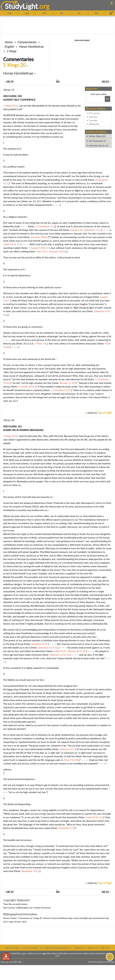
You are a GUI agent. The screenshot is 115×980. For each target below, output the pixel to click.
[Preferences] (111, 13)
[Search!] (108, 99)
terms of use (12, 948)
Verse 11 (9, 90)
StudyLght (21, 6)
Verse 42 (9, 420)
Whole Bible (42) (97, 136)
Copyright (93, 120)
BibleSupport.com (25, 908)
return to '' (100, 413)
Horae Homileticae (31, 46)
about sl (92, 948)
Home (8, 42)
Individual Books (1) (98, 146)
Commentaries (27, 42)
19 (10, 82)
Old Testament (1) (97, 141)
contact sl (78, 948)
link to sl (105, 948)
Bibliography (94, 124)
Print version (94, 113)
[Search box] (95, 99)
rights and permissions (57, 948)
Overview (93, 117)
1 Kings (11, 51)
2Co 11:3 (28, 343)
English (9, 46)
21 (105, 82)
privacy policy (31, 948)
